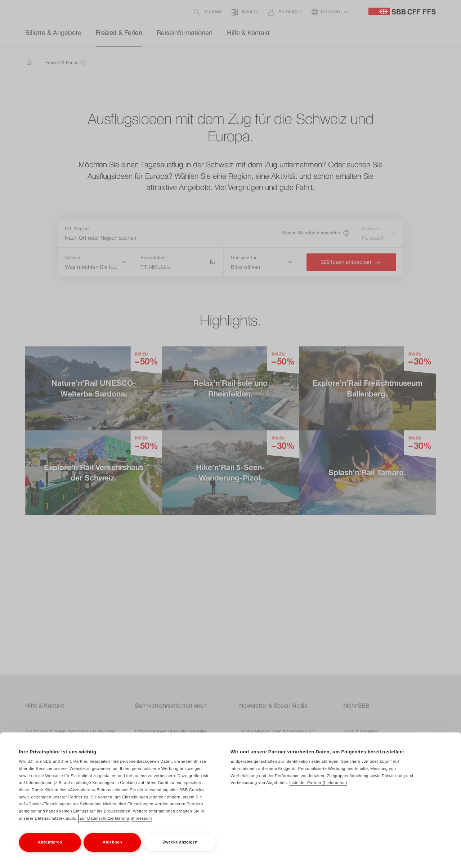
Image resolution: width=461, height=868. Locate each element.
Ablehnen (112, 850)
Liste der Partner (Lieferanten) (318, 790)
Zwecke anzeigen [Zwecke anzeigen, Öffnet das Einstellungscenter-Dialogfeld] (180, 850)
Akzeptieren (50, 850)
